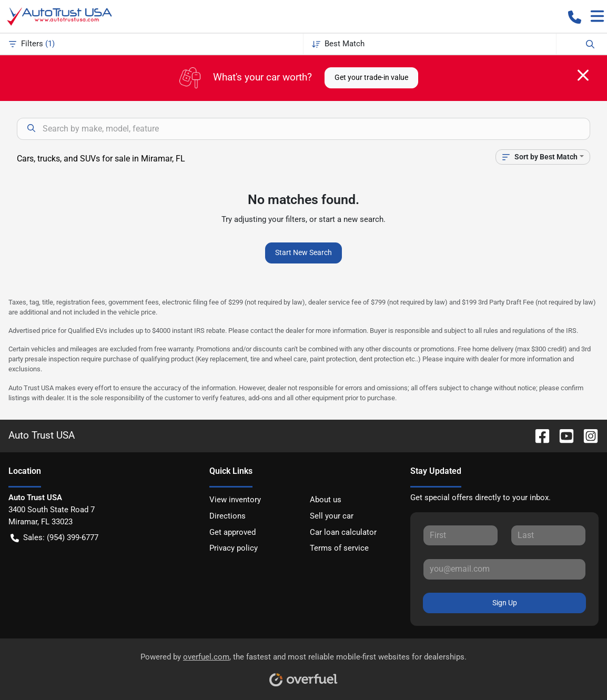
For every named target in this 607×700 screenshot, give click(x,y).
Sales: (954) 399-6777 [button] (54, 538)
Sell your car (332, 516)
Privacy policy (234, 548)
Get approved (232, 532)
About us (326, 500)
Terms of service (339, 548)
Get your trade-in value (371, 77)
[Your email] (504, 569)
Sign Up (505, 603)
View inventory (235, 500)
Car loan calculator (343, 532)
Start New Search (303, 252)
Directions (227, 516)
